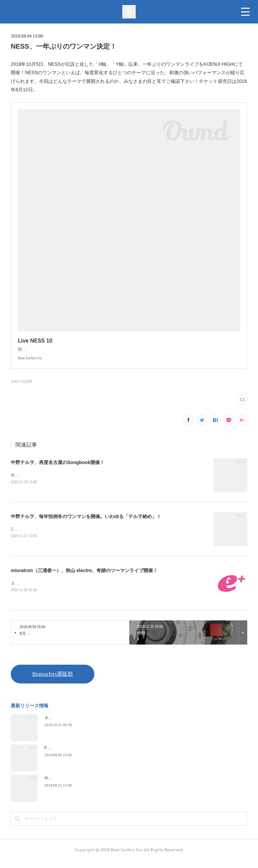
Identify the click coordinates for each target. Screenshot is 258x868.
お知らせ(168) (21, 388)
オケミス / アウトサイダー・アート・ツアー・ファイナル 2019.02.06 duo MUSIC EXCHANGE (130, 726)
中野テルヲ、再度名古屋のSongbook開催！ (57, 469)
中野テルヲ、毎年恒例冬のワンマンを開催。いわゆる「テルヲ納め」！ (86, 524)
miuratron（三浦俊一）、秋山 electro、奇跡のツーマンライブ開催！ (84, 578)
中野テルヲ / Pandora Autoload (72, 786)
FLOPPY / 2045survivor (66, 756)
